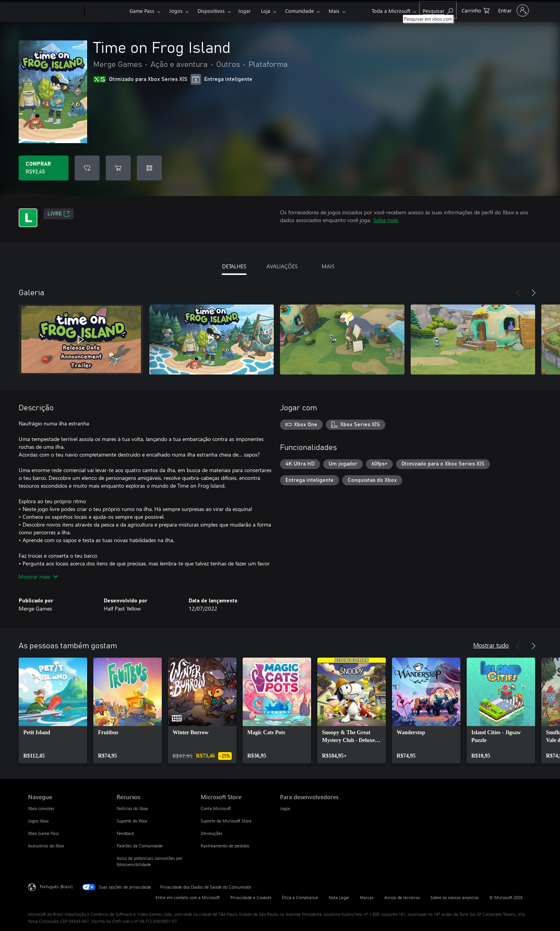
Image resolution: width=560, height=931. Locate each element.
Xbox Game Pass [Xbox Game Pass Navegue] (44, 833)
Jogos (176, 11)
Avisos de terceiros (402, 897)
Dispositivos (211, 11)
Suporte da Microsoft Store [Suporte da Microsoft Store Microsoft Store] (226, 821)
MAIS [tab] (328, 266)
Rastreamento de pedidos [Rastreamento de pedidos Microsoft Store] (225, 846)
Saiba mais (386, 220)
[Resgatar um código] (149, 168)
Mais (334, 11)
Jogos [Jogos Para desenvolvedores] (285, 808)
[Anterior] (518, 293)
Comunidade (299, 11)
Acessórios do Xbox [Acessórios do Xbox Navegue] (46, 846)
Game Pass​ (142, 11)
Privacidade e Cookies (251, 897)
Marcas (367, 897)
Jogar (244, 11)
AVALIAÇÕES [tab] (282, 266)
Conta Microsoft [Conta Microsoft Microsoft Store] (216, 808)
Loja (266, 11)
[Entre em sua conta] (513, 10)
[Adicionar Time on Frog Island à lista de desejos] (87, 168)
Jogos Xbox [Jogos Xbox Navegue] (38, 821)
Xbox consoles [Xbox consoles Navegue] (41, 808)
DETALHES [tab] (234, 266)
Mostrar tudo (491, 645)
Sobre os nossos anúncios (455, 897)
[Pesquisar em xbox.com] (438, 10)
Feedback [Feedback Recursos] (125, 833)
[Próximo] (534, 293)
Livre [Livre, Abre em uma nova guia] (59, 214)
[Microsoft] (55, 11)
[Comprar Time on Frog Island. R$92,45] (44, 168)
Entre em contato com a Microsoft (188, 897)
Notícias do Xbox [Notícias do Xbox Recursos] (132, 808)
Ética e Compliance (300, 897)
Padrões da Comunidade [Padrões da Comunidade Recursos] (140, 846)
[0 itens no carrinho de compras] (476, 10)
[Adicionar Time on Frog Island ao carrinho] (118, 168)
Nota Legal (339, 897)
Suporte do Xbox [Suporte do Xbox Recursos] (132, 821)
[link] (53, 710)
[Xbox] (106, 11)
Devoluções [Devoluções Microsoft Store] (212, 833)
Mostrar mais (38, 577)
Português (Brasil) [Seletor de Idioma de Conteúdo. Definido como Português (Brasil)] (56, 886)
